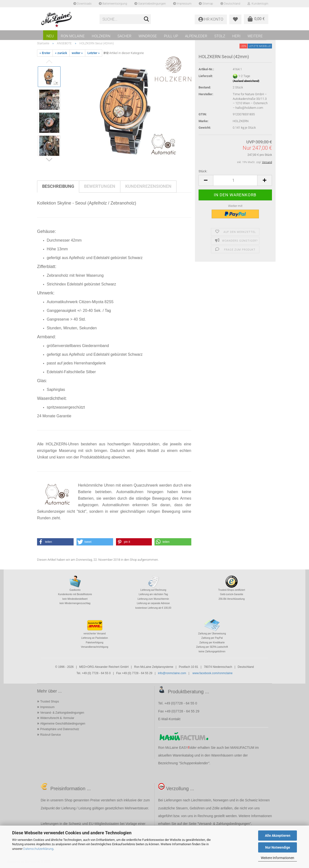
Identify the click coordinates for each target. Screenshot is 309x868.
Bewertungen (100, 186)
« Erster (45, 53)
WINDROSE (148, 36)
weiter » (77, 53)
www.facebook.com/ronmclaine (212, 673)
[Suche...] (146, 19)
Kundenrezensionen (148, 186)
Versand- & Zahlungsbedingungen (62, 713)
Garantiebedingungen (150, 4)
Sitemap (206, 4)
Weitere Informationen (278, 858)
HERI (236, 36)
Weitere (255, 36)
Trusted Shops (50, 702)
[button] (206, 180)
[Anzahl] (235, 180)
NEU (50, 36)
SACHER (124, 36)
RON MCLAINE (73, 36)
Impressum (182, 4)
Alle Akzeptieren (278, 836)
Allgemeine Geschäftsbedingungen (63, 724)
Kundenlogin (258, 4)
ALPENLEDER (196, 36)
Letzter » (94, 53)
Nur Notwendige (278, 847)
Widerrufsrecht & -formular (57, 718)
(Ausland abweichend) (246, 81)
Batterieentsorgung (113, 4)
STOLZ (220, 36)
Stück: (203, 171)
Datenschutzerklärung (38, 849)
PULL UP (171, 36)
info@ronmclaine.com (172, 673)
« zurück (61, 53)
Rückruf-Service (50, 735)
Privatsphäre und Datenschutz (60, 729)
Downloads (82, 4)
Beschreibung (58, 186)
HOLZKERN (101, 36)
